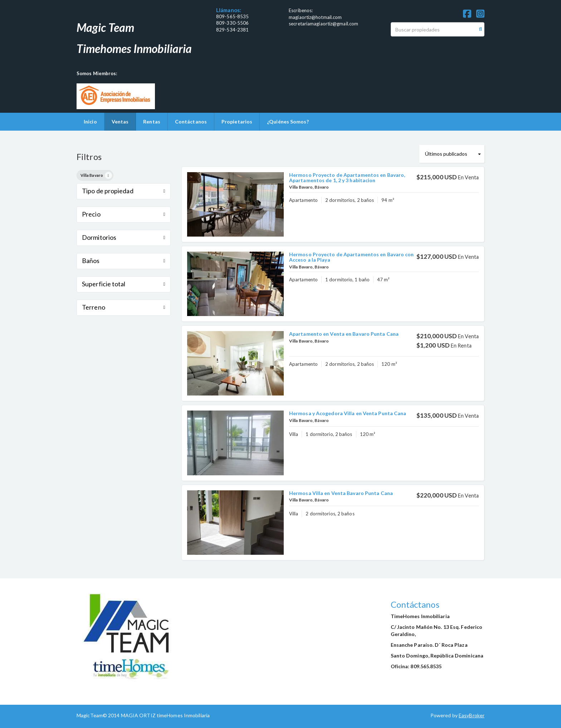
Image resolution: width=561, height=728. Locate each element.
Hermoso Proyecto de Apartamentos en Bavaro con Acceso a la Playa (352, 257)
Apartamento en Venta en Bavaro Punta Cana (344, 334)
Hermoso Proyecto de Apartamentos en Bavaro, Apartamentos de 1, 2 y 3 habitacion (347, 178)
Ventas (120, 122)
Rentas (152, 122)
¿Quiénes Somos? (288, 122)
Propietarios (237, 122)
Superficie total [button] (124, 284)
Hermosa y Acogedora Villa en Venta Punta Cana (348, 413)
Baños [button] (124, 261)
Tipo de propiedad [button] (124, 191)
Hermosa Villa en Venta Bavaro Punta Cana (341, 493)
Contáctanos (191, 122)
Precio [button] (124, 214)
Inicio (90, 122)
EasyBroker (472, 715)
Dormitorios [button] (124, 237)
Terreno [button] (124, 307)
